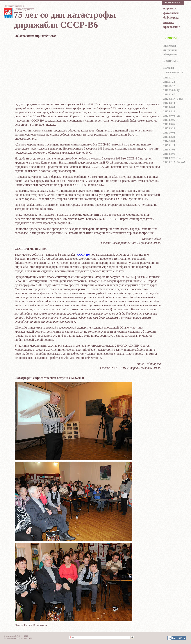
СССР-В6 (83, 255)
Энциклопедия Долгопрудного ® (18, 638)
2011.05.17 (169, 86)
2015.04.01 (169, 154)
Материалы (170, 54)
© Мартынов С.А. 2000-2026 (16, 636)
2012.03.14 (169, 103)
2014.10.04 (169, 141)
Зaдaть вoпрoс (172, 2)
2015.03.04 (169, 150)
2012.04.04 (169, 107)
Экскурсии (170, 46)
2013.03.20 (169, 128)
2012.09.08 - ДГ (172, 116)
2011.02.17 (169, 78)
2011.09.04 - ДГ (172, 90)
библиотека (171, 18)
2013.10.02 (169, 133)
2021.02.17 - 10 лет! (174, 162)
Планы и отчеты (173, 72)
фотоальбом (171, 13)
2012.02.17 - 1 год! (174, 99)
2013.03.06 (169, 124)
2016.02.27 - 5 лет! (174, 158)
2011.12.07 (169, 95)
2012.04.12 (169, 112)
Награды (169, 68)
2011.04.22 (169, 82)
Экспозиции (170, 50)
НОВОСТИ (170, 38)
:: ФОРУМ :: (171, 61)
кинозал (169, 22)
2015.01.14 (169, 145)
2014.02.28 (169, 137)
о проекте (170, 8)
